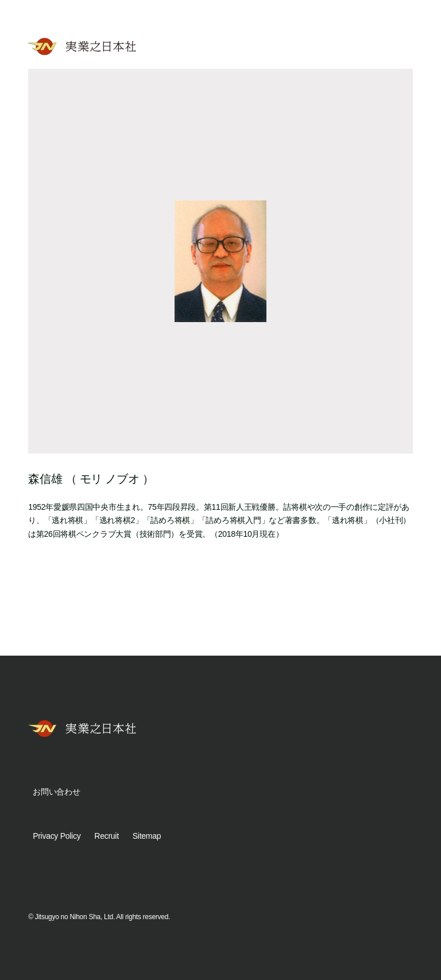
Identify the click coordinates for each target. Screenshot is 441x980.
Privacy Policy (57, 836)
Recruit (106, 836)
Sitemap (147, 836)
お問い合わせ (56, 792)
